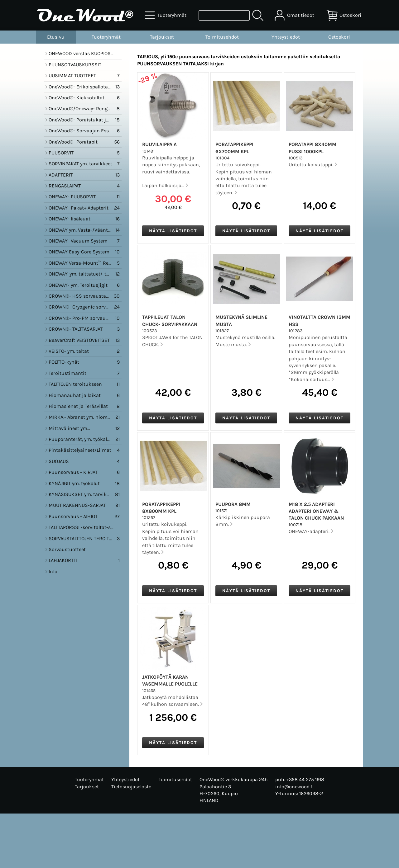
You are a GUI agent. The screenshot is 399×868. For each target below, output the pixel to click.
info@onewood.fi (294, 787)
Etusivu (56, 37)
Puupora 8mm (233, 504)
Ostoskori (339, 37)
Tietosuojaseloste (131, 787)
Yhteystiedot (286, 37)
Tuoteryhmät (106, 37)
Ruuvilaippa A (159, 144)
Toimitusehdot (222, 37)
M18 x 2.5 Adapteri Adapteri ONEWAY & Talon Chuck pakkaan (316, 511)
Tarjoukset (162, 37)
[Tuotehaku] (224, 15)
